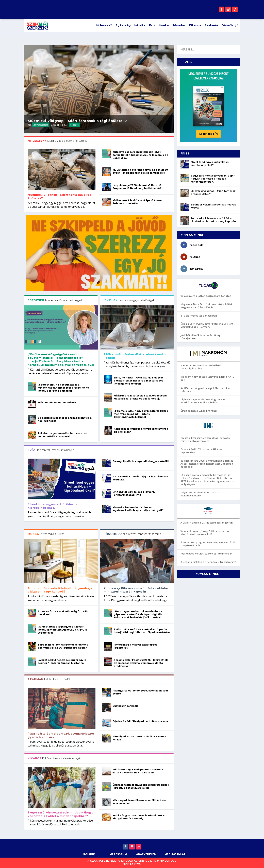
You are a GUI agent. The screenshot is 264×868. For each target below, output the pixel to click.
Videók (228, 25)
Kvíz (152, 25)
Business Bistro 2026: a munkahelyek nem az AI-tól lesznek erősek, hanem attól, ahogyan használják (207, 464)
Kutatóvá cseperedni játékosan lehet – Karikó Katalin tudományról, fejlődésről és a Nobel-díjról (140, 155)
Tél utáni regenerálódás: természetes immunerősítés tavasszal (62, 435)
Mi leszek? (104, 25)
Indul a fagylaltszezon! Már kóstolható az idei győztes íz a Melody (139, 817)
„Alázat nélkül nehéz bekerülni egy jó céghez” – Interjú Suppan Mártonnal (62, 662)
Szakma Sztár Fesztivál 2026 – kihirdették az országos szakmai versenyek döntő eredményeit (141, 663)
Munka (164, 25)
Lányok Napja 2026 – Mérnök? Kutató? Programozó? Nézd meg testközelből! (137, 187)
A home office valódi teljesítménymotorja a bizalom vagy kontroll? (60, 590)
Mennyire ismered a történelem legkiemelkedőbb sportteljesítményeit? (138, 509)
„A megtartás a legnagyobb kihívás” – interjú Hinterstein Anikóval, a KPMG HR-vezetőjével (64, 630)
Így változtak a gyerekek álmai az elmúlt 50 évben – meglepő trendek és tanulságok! (140, 171)
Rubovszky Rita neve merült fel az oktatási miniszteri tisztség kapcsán (137, 590)
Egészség (123, 25)
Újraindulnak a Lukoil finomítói (199, 411)
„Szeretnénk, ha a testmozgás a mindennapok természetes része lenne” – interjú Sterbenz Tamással (65, 388)
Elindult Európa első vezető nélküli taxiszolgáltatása (201, 367)
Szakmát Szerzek (40, 125)
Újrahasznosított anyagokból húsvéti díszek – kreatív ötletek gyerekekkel (141, 786)
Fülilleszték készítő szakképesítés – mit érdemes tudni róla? (138, 202)
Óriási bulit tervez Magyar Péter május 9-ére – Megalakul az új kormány (208, 325)
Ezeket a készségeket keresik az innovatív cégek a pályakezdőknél (205, 439)
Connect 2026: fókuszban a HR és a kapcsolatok (201, 451)
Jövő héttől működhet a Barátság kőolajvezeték (200, 337)
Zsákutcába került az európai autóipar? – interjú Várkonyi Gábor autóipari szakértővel (142, 631)
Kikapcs (195, 25)
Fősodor (179, 25)
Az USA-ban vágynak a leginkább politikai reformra (205, 390)
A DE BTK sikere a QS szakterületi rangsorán (207, 523)
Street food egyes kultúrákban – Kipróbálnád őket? (52, 506)
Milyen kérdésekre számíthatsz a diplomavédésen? (200, 494)
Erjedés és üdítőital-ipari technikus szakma (140, 721)
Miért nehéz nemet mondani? (57, 403)
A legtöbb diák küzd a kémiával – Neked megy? (208, 562)
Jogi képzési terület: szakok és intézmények (206, 554)
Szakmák (212, 25)
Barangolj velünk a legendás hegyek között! (141, 461)
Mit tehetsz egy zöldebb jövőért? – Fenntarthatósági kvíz (135, 493)
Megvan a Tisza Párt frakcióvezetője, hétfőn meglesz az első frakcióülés (207, 306)
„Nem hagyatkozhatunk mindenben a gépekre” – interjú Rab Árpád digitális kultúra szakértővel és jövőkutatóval (138, 614)
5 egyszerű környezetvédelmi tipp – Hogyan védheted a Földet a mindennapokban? (62, 814)
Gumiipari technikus (125, 706)
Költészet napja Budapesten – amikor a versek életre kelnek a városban (138, 771)
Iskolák (140, 25)
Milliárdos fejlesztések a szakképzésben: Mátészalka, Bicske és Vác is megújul (140, 397)
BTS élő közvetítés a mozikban (199, 316)
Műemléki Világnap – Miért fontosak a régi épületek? (77, 121)
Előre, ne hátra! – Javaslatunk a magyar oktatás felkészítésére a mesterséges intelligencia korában (138, 381)
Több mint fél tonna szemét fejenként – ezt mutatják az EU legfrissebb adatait (64, 646)
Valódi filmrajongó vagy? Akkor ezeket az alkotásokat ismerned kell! (205, 533)
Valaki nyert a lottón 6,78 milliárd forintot (206, 296)
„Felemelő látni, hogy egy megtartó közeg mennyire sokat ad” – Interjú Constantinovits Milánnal (141, 414)
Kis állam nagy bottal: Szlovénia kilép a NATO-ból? (208, 378)
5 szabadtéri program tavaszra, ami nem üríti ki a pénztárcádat (208, 544)
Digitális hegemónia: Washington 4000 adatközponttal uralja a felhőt (203, 401)
